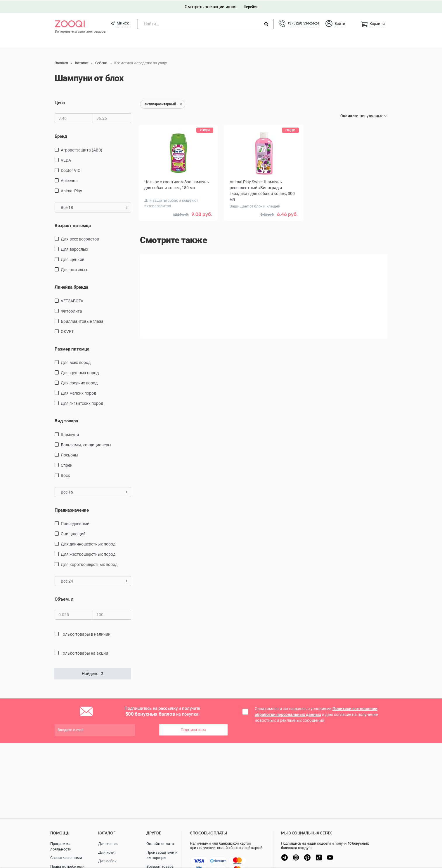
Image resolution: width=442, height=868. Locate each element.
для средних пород (79, 382)
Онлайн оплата (160, 844)
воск (65, 475)
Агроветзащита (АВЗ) (82, 149)
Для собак (107, 861)
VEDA (66, 159)
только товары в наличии (86, 634)
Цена (60, 102)
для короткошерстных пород (89, 564)
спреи (67, 464)
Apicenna (69, 180)
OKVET (67, 331)
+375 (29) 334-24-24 (303, 23)
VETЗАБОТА (72, 300)
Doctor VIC (71, 170)
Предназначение (72, 509)
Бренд (61, 136)
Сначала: (349, 115)
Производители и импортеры (162, 855)
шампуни (70, 434)
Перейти (251, 6)
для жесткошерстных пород (88, 554)
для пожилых (74, 269)
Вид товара (66, 420)
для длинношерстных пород (88, 543)
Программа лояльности (61, 846)
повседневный (75, 523)
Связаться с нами (66, 858)
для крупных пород (80, 372)
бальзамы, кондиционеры (86, 444)
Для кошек (108, 844)
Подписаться (193, 729)
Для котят (107, 852)
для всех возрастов (80, 238)
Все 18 (94, 207)
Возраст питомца (73, 225)
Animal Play (71, 190)
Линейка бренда (71, 287)
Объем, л (64, 599)
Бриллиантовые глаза (82, 320)
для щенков (73, 259)
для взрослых (74, 249)
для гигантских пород (82, 403)
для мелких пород (78, 393)
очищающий (73, 533)
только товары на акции (84, 653)
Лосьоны (70, 454)
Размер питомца (72, 348)
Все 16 (94, 491)
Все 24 (94, 581)
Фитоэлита (71, 310)
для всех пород (76, 362)
